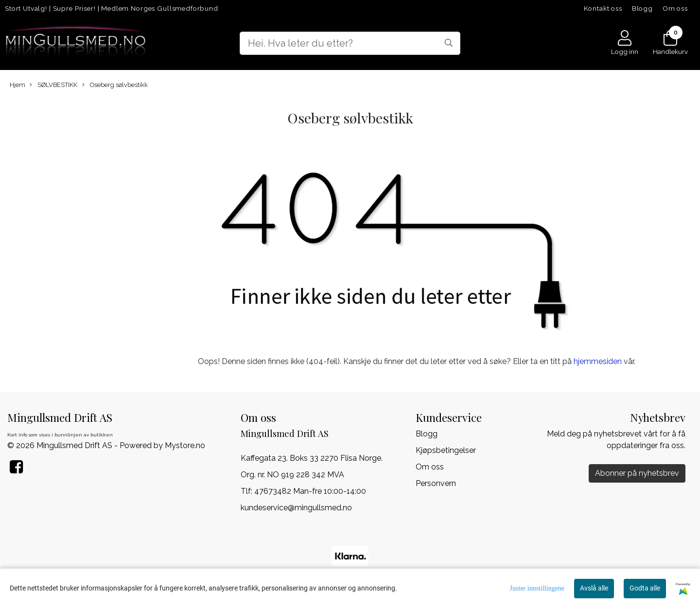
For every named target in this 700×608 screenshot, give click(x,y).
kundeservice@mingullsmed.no (296, 508)
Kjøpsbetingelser (446, 450)
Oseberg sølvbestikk (115, 85)
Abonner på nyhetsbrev (637, 473)
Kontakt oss (603, 8)
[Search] (350, 43)
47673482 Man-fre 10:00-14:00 (310, 491)
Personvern (436, 483)
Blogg (642, 8)
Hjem (17, 85)
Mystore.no (185, 445)
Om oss (675, 8)
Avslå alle (594, 588)
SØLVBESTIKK (53, 85)
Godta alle (645, 588)
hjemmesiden (598, 361)
